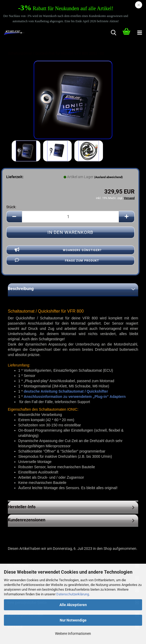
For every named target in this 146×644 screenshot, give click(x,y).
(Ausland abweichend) (108, 177)
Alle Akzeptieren (73, 605)
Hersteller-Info (22, 507)
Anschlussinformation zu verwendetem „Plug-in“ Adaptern (75, 397)
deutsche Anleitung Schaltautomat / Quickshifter (66, 391)
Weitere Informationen (73, 634)
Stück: (11, 207)
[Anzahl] (70, 217)
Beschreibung (21, 289)
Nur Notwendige (73, 620)
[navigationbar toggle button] (139, 33)
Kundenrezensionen (27, 520)
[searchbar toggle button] (113, 33)
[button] (14, 217)
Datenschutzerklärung (73, 594)
